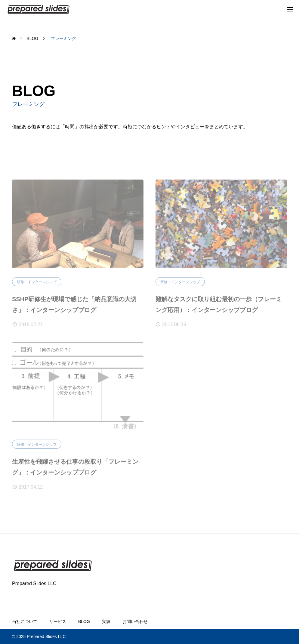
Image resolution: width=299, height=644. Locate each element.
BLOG (84, 621)
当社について (25, 621)
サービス (58, 621)
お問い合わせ (135, 621)
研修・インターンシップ (37, 284)
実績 (106, 621)
